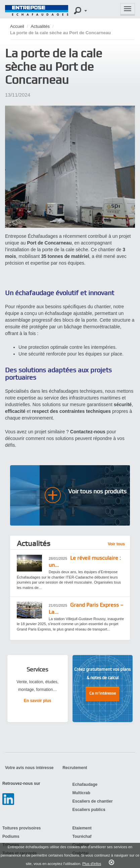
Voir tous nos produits (97, 491)
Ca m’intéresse (103, 693)
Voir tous (116, 544)
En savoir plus (38, 701)
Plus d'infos (92, 864)
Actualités (40, 26)
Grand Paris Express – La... (86, 608)
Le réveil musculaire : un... (85, 561)
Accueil (17, 26)
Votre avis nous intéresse (29, 768)
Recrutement (75, 768)
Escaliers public (88, 810)
